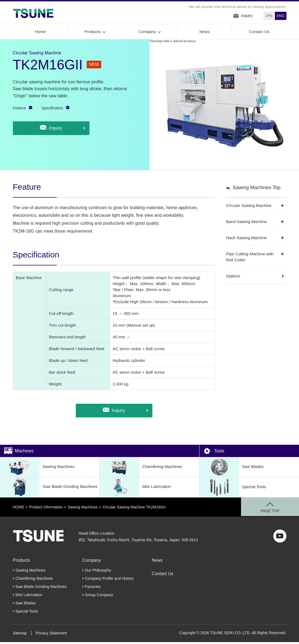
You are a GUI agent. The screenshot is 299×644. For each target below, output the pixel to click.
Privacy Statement (51, 635)
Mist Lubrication (135, 489)
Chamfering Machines (141, 469)
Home (40, 33)
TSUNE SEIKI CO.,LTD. (39, 538)
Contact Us (259, 33)
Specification (52, 110)
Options (233, 278)
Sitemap (20, 635)
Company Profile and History (109, 580)
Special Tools (233, 489)
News (204, 33)
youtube (280, 538)
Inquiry (247, 16)
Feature (19, 110)
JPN (269, 16)
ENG (280, 16)
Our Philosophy (98, 572)
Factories (93, 589)
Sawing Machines (37, 469)
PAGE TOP (277, 513)
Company (147, 33)
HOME (19, 509)
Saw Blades (232, 469)
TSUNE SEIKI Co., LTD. (33, 14)
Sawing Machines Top (257, 189)
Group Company (99, 597)
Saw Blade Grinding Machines (49, 489)
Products (92, 33)
